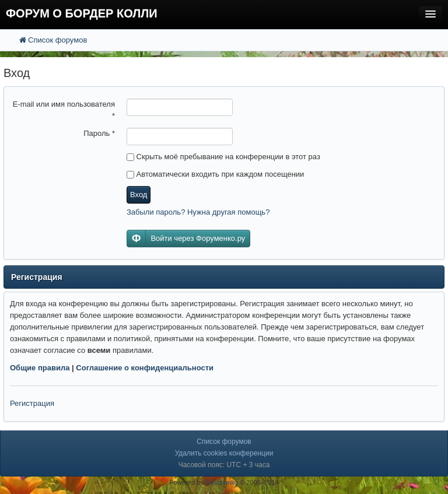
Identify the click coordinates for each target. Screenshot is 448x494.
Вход (139, 195)
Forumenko (222, 482)
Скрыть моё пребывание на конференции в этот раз (223, 157)
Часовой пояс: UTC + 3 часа (224, 465)
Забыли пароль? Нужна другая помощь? (198, 212)
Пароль (99, 133)
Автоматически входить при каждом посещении (215, 174)
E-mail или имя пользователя (64, 110)
